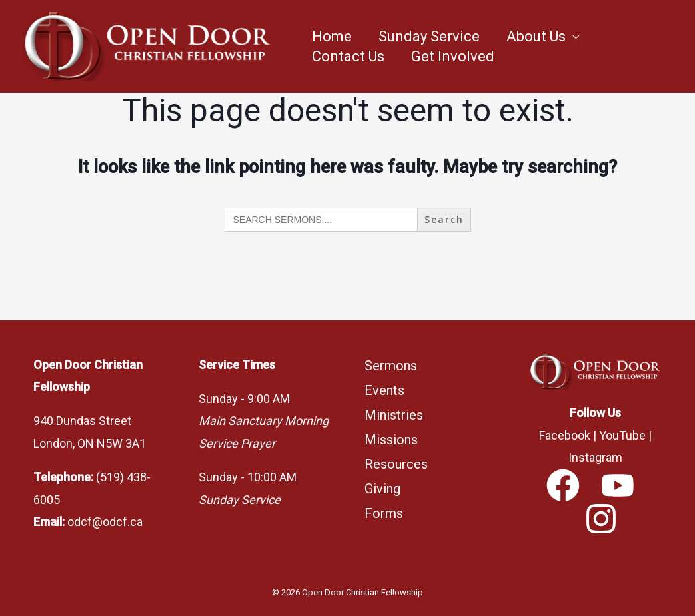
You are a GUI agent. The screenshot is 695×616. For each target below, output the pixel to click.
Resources (396, 464)
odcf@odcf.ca (105, 522)
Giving (382, 489)
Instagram (595, 457)
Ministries (394, 415)
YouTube (622, 435)
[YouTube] (618, 485)
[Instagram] (601, 519)
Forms (384, 513)
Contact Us (348, 56)
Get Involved (453, 56)
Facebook (565, 435)
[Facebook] (563, 485)
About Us (536, 36)
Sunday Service (429, 36)
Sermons (391, 366)
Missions (391, 440)
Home (332, 36)
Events (384, 390)
